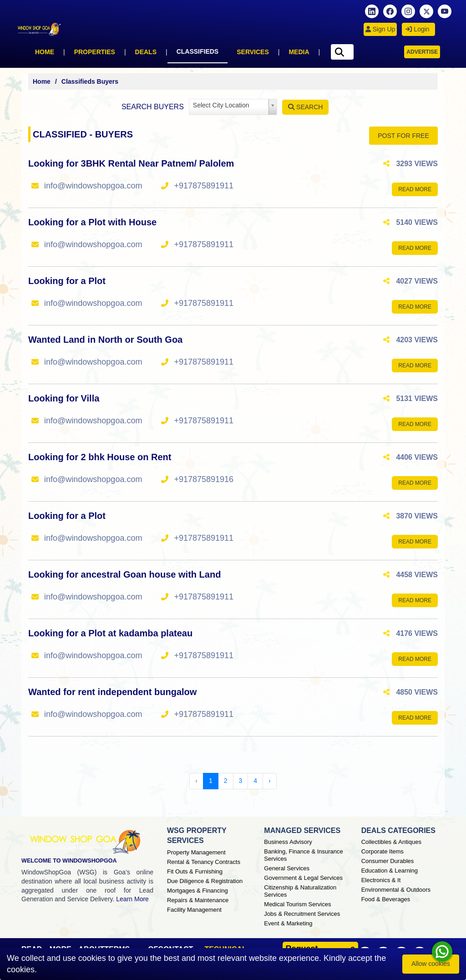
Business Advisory (288, 842)
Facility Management (194, 910)
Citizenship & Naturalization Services (300, 891)
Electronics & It (381, 880)
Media (299, 52)
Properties (95, 52)
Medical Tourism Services (297, 904)
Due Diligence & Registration (205, 881)
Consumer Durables (388, 861)
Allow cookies (431, 964)
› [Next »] (270, 781)
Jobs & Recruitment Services (302, 914)
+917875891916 (204, 479)
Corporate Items (382, 851)
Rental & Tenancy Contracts (204, 862)
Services (253, 52)
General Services (287, 868)
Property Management (196, 852)
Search (305, 107)
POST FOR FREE (403, 136)
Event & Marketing (288, 923)
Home (45, 52)
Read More (415, 189)
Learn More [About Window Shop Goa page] (132, 899)
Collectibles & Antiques (391, 842)
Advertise (422, 52)
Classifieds (198, 51)
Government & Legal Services (303, 878)
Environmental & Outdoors (396, 890)
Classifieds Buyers (90, 81)
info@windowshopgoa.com (93, 186)
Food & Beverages (386, 899)
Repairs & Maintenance (198, 900)
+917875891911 (204, 186)
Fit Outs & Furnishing (195, 871)
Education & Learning (390, 871)
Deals (146, 52)
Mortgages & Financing (198, 891)
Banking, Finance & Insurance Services (303, 855)
